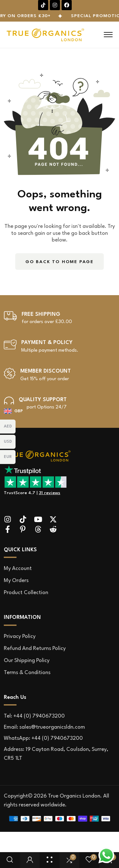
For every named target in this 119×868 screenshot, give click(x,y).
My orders (16, 581)
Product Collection (26, 593)
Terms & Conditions (27, 673)
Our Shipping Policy (27, 661)
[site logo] (37, 460)
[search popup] (10, 860)
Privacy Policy (20, 636)
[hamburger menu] (108, 35)
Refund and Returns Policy (35, 649)
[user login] (30, 860)
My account (18, 569)
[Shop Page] (50, 860)
